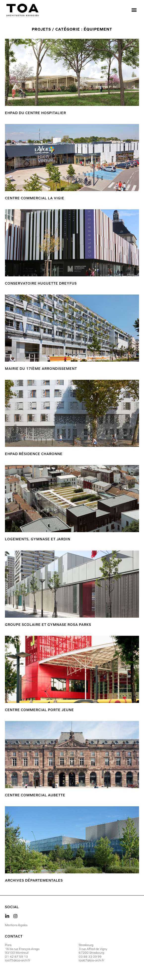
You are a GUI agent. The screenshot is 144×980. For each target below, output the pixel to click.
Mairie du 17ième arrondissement (41, 369)
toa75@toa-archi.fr (18, 960)
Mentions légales (16, 925)
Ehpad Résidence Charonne (34, 454)
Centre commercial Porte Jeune (39, 710)
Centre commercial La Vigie (35, 198)
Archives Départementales (34, 880)
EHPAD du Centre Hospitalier (36, 113)
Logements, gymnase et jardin (38, 539)
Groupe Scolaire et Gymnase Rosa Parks (48, 625)
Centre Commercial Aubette (35, 795)
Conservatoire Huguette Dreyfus (41, 283)
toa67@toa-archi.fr (91, 960)
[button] (134, 10)
